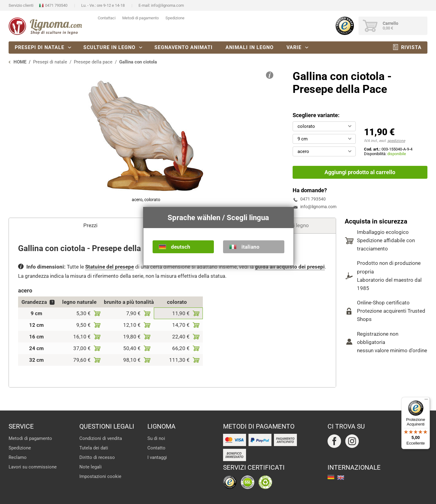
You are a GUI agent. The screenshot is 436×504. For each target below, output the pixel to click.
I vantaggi (157, 457)
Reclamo (18, 457)
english (341, 478)
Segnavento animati (184, 47)
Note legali (91, 467)
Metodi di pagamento (140, 18)
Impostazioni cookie (100, 476)
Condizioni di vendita (101, 438)
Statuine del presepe (110, 267)
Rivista (411, 47)
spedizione (396, 141)
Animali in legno (250, 47)
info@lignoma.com (167, 5)
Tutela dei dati (94, 448)
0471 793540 (56, 5)
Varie (294, 47)
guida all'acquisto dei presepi (290, 267)
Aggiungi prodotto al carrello (360, 172)
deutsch (181, 247)
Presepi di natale (40, 47)
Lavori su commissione (33, 467)
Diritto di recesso (97, 457)
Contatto (156, 448)
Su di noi (156, 438)
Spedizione (175, 18)
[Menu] (426, 401)
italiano (250, 247)
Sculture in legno (109, 47)
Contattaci (107, 18)
